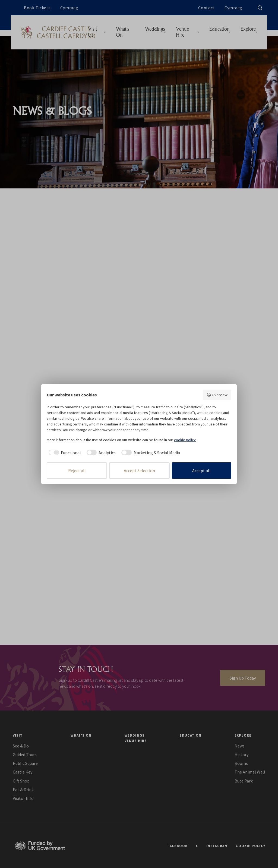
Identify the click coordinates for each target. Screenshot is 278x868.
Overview (217, 395)
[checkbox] (64, 453)
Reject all (77, 471)
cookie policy (185, 440)
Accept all (201, 471)
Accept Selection (139, 471)
